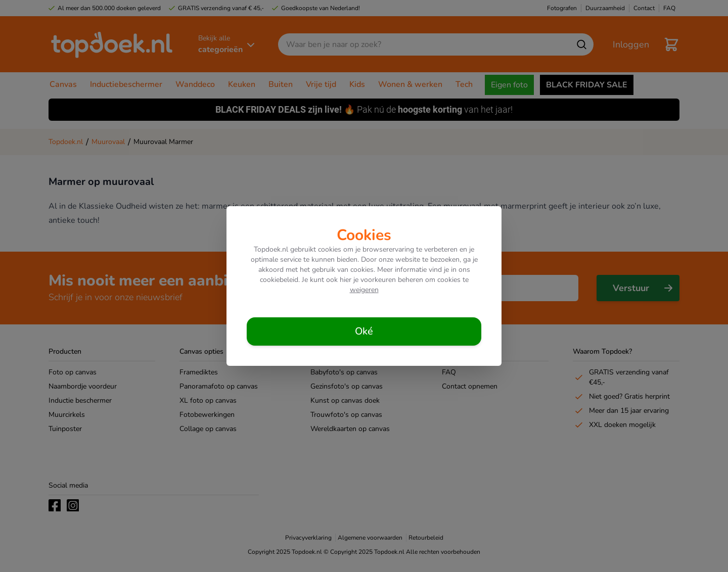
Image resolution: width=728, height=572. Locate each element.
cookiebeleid (279, 280)
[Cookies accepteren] (364, 331)
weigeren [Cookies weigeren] (364, 290)
